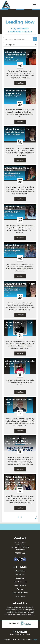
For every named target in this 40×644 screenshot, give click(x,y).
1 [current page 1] (18, 517)
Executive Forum (20, 582)
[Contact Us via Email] (24, 559)
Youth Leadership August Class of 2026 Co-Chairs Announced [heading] (20, 480)
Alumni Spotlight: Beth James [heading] (19, 169)
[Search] (35, 39)
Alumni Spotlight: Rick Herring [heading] (18, 247)
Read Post (20, 83)
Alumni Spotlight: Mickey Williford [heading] (20, 285)
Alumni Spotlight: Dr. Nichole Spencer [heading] (18, 131)
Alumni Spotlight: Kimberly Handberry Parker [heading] (17, 55)
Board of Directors (20, 593)
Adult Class (20, 578)
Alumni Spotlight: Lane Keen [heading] (19, 401)
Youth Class (20, 574)
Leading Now (16, 60)
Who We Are (20, 571)
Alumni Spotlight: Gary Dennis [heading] (19, 324)
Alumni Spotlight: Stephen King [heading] (16, 92)
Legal (35, 639)
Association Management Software (20, 633)
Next (36, 517)
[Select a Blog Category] (20, 45)
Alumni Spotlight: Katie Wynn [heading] (19, 208)
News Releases (26, 443)
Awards (20, 589)
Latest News (20, 596)
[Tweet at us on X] (20, 559)
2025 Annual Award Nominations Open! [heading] (17, 440)
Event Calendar (20, 585)
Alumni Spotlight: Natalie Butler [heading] (20, 362)
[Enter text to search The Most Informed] (18, 39)
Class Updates (17, 485)
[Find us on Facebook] (16, 559)
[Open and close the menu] (24, 5)
